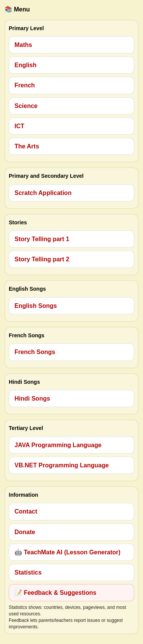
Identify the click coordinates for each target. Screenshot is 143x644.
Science (26, 106)
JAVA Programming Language (58, 445)
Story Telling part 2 (42, 259)
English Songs (36, 306)
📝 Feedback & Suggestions (55, 593)
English (26, 65)
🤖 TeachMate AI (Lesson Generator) (67, 552)
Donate (25, 532)
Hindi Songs (32, 398)
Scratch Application (43, 193)
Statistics (28, 572)
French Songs (35, 352)
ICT (19, 126)
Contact (26, 511)
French (25, 85)
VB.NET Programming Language (62, 465)
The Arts (27, 146)
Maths (23, 45)
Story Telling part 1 (42, 239)
